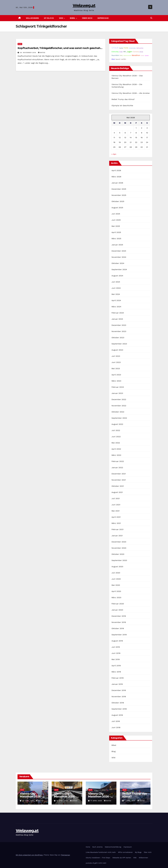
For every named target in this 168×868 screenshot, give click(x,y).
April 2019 (116, 666)
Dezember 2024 (119, 251)
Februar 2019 (118, 678)
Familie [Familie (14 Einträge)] (121, 48)
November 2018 (119, 697)
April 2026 (116, 170)
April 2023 (116, 375)
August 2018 (117, 715)
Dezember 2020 (119, 542)
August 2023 (117, 350)
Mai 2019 (116, 659)
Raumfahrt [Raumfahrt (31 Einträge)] (115, 55)
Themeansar (65, 855)
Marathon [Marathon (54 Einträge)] (136, 55)
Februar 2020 (118, 604)
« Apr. (114, 154)
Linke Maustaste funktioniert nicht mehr (101, 852)
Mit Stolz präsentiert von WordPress (29, 855)
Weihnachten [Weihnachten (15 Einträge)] (140, 48)
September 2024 (119, 269)
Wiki (61, 18)
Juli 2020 (116, 573)
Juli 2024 (116, 282)
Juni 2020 (116, 579)
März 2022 (116, 455)
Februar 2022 (118, 461)
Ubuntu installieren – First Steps (98, 858)
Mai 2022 (116, 443)
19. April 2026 (28, 801)
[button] (151, 18)
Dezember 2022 (119, 399)
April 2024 (116, 300)
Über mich (87, 18)
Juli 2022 (116, 430)
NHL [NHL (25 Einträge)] (121, 55)
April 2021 (116, 517)
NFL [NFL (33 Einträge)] (125, 52)
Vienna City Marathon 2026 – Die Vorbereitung (66, 796)
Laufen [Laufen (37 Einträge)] (123, 59)
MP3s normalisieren (125, 852)
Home (88, 847)
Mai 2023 (116, 368)
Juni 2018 (116, 727)
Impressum (103, 18)
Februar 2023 (118, 387)
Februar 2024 (118, 313)
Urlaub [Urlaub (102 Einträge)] (115, 48)
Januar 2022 (117, 468)
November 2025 (119, 195)
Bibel (73, 18)
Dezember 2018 (119, 690)
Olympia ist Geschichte (122, 106)
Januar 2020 (117, 610)
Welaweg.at (84, 5)
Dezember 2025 (119, 189)
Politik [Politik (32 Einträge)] (126, 48)
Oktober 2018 (118, 703)
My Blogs (49, 18)
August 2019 (117, 641)
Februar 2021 (117, 529)
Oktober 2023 (118, 338)
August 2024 (117, 276)
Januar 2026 (117, 183)
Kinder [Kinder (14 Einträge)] (121, 52)
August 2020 (117, 567)
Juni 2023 (116, 362)
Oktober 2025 (118, 201)
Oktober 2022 (118, 412)
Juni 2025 (116, 220)
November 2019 (119, 622)
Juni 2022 (116, 437)
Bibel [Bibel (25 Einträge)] (113, 59)
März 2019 (116, 672)
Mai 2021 (116, 511)
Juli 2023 (116, 356)
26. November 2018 (28, 53)
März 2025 (116, 239)
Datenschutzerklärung (113, 847)
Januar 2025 (117, 245)
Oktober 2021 (118, 486)
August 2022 (117, 424)
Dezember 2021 (119, 474)
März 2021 (116, 523)
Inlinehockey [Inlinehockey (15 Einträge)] (132, 48)
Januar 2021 (117, 536)
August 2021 (117, 492)
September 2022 (119, 418)
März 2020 (116, 597)
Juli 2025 (116, 214)
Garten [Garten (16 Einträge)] (147, 56)
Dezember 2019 (119, 616)
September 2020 (119, 560)
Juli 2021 (116, 498)
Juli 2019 (116, 647)
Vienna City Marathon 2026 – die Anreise (131, 93)
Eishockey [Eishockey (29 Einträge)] (115, 52)
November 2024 (119, 257)
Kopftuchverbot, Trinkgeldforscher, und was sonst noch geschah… (60, 48)
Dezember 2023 (119, 325)
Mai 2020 (116, 585)
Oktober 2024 (118, 263)
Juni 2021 (116, 505)
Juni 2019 (116, 653)
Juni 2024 (116, 288)
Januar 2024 (117, 319)
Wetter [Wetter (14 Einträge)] (142, 56)
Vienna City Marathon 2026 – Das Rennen (31, 796)
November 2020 (119, 548)
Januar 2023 (117, 393)
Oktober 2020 (118, 554)
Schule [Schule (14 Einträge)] (141, 52)
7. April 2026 (130, 801)
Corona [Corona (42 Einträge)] (136, 52)
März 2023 (116, 381)
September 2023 (119, 344)
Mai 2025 (116, 226)
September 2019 (119, 635)
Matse (42, 53)
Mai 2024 (116, 294)
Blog (20, 44)
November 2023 (119, 331)
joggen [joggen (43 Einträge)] (130, 52)
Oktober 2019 (118, 628)
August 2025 (117, 208)
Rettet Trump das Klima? (123, 99)
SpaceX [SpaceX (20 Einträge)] (118, 59)
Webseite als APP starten (122, 858)
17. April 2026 (96, 801)
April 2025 (116, 232)
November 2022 (119, 406)
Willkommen (32, 18)
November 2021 (119, 480)
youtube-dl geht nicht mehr (96, 863)
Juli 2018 (116, 721)
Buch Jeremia (97, 847)
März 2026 (116, 177)
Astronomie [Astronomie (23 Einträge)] (127, 55)
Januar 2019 (117, 684)
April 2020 (116, 591)
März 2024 (116, 307)
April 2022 (116, 449)
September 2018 (119, 709)
